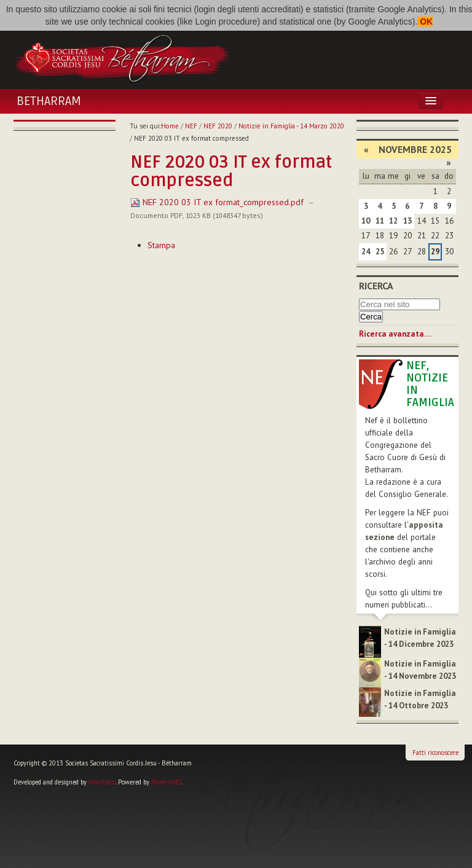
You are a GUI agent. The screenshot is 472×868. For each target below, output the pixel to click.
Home (170, 126)
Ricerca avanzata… (395, 334)
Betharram (49, 101)
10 (366, 221)
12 (393, 221)
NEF (191, 126)
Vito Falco (102, 782)
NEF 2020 (218, 126)
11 (380, 221)
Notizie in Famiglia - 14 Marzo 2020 (291, 126)
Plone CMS (166, 782)
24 (366, 252)
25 (380, 252)
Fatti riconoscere (435, 753)
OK (425, 22)
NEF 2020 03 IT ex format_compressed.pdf (218, 202)
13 (407, 221)
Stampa (161, 245)
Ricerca (376, 286)
